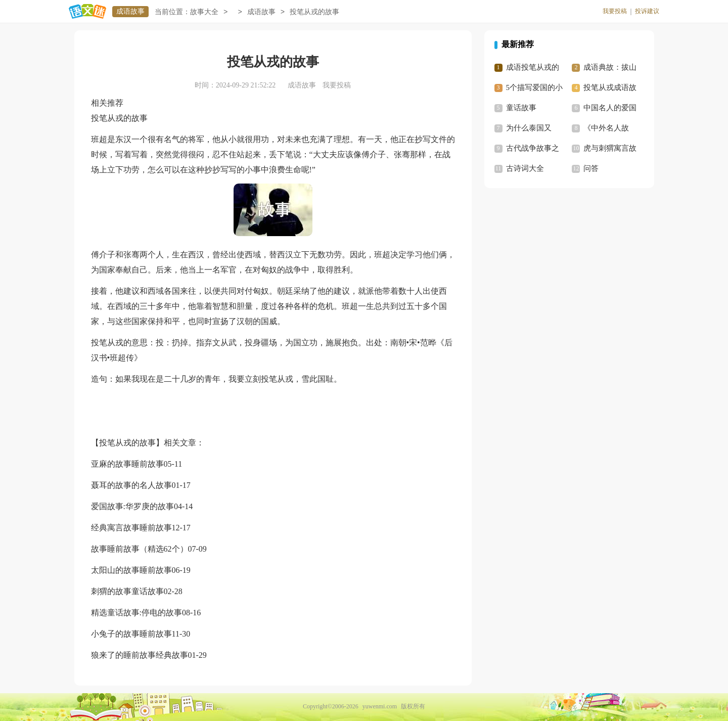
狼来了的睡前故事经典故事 (140, 655)
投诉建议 (647, 11)
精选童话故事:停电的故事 (136, 613)
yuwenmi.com (380, 706)
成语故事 (130, 11)
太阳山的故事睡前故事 (131, 570)
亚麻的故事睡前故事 (127, 464)
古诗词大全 (525, 168)
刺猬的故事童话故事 (127, 591)
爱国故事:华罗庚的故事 (132, 506)
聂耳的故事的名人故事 (131, 485)
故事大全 (204, 12)
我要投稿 (615, 11)
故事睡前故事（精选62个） (140, 549)
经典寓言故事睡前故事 (131, 528)
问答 (591, 168)
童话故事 (521, 108)
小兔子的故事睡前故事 (131, 634)
